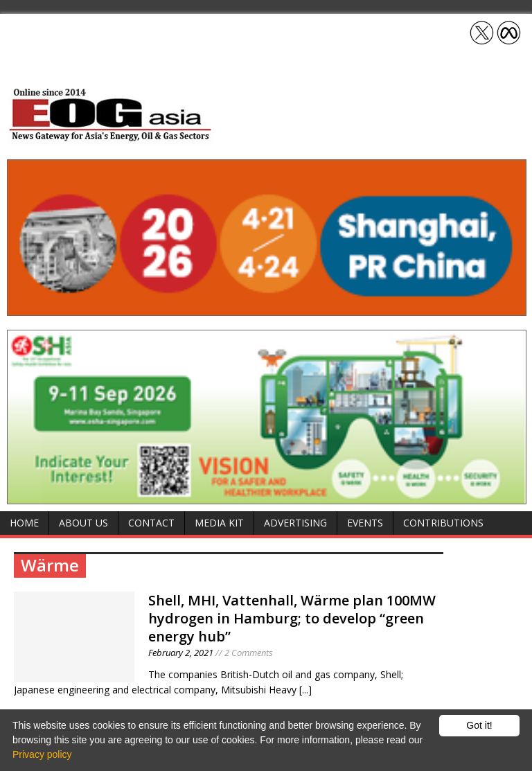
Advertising (295, 523)
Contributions (443, 523)
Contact (151, 523)
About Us (83, 523)
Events (365, 523)
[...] (305, 690)
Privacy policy (42, 754)
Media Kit (219, 523)
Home (24, 523)
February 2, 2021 (181, 653)
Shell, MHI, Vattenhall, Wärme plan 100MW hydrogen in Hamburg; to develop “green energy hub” (292, 618)
